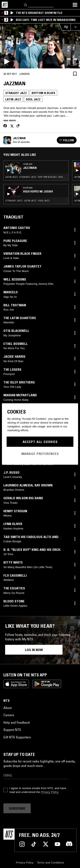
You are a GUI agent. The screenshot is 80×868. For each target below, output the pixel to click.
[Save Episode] (75, 74)
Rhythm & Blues (43, 93)
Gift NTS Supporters (17, 737)
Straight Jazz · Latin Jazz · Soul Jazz (28, 201)
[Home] (5, 5)
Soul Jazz (33, 99)
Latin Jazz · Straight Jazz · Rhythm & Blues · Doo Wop (36, 177)
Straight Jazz (16, 93)
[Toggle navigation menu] (75, 5)
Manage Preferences (40, 454)
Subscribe (17, 808)
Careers (9, 715)
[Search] (26, 5)
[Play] (40, 46)
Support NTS (12, 730)
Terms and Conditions (51, 863)
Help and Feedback (17, 722)
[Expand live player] (75, 27)
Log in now (34, 650)
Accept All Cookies (40, 442)
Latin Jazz (13, 99)
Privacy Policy (50, 792)
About (7, 708)
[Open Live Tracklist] (65, 27)
